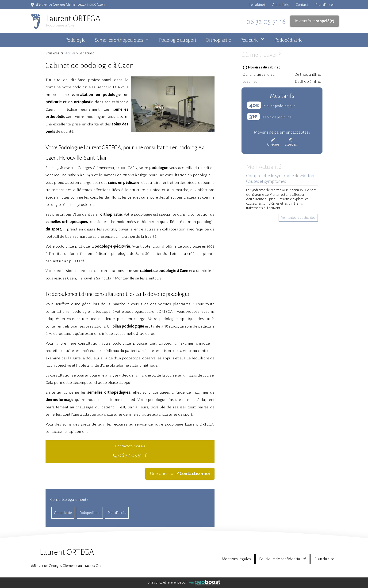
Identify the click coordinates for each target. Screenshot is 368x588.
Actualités (280, 5)
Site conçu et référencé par (184, 583)
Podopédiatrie (289, 40)
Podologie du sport (178, 40)
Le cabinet (257, 5)
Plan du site (324, 559)
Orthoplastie (218, 40)
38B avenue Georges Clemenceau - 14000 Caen (67, 558)
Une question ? (180, 473)
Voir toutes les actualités (298, 218)
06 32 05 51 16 (266, 22)
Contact (302, 5)
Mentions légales (236, 559)
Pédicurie (249, 40)
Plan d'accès (325, 5)
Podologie (75, 40)
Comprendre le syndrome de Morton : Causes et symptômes (281, 179)
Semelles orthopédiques (119, 40)
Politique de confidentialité (283, 559)
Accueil (70, 53)
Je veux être (314, 21)
